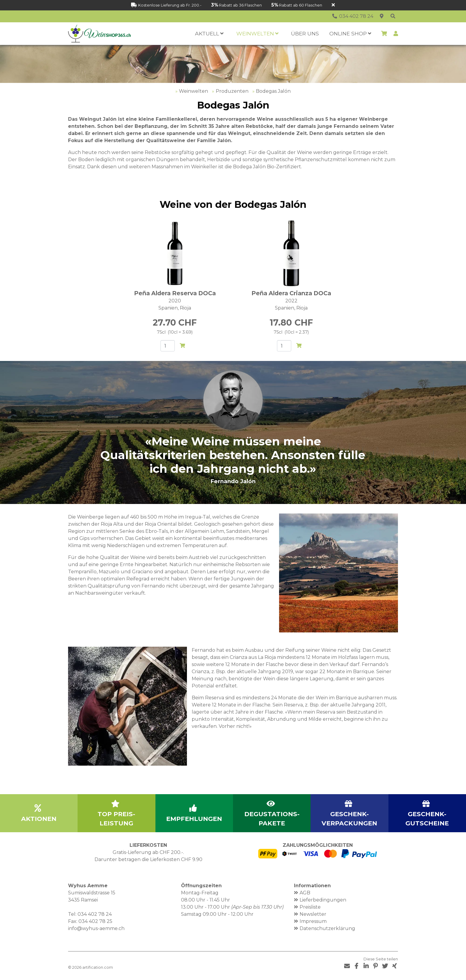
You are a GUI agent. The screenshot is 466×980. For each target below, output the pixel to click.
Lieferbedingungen (323, 900)
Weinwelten (193, 91)
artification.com (98, 967)
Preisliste (310, 907)
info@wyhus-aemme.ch (96, 928)
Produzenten (232, 91)
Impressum (313, 921)
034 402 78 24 (95, 914)
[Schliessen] (333, 5)
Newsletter (313, 914)
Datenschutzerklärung (327, 928)
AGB (305, 893)
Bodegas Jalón (273, 91)
